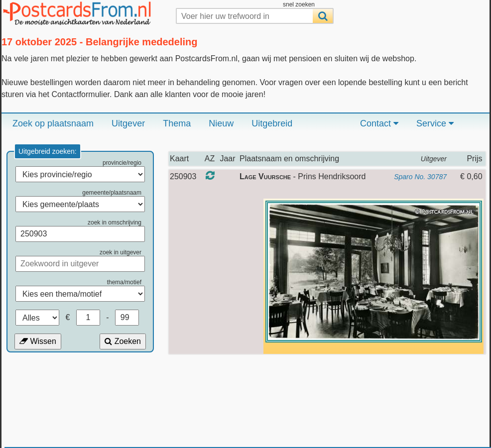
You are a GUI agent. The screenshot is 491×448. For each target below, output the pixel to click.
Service (435, 123)
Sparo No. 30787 (420, 177)
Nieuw (221, 123)
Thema (177, 123)
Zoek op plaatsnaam (53, 123)
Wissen (38, 341)
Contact (379, 123)
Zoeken (123, 341)
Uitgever (128, 123)
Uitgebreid (272, 123)
